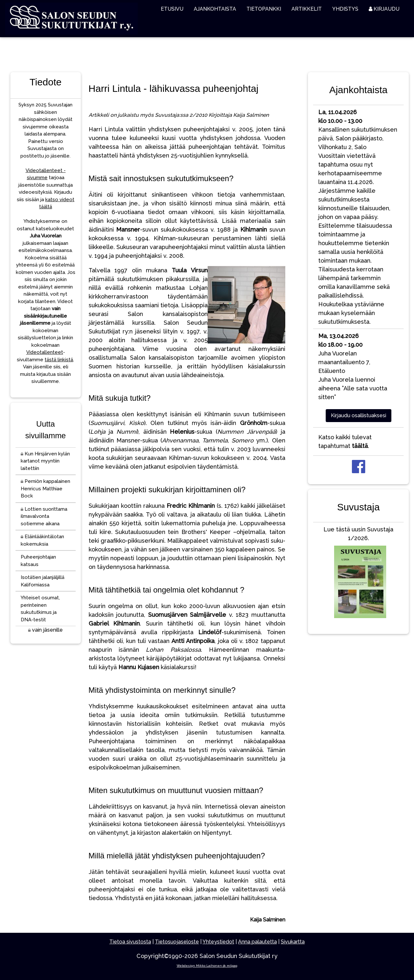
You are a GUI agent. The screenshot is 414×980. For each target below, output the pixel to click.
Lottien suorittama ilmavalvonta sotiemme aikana (44, 516)
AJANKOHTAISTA (215, 9)
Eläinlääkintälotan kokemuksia (42, 540)
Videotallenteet (45, 352)
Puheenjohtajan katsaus (38, 561)
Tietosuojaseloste (177, 942)
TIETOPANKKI (264, 9)
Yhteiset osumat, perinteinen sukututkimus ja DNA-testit (40, 609)
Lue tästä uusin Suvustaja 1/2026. (358, 574)
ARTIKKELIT (307, 9)
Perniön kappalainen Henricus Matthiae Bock (45, 489)
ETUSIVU (172, 9)
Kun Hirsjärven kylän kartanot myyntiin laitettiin (45, 461)
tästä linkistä (59, 360)
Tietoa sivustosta (130, 942)
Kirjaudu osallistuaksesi (359, 415)
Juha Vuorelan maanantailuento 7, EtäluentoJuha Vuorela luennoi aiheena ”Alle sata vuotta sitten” (353, 366)
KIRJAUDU (384, 9)
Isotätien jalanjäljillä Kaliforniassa (43, 581)
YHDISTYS (345, 9)
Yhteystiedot (218, 942)
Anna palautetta (257, 942)
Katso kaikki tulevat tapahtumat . (345, 441)
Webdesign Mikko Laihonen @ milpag (207, 966)
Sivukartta (293, 942)
